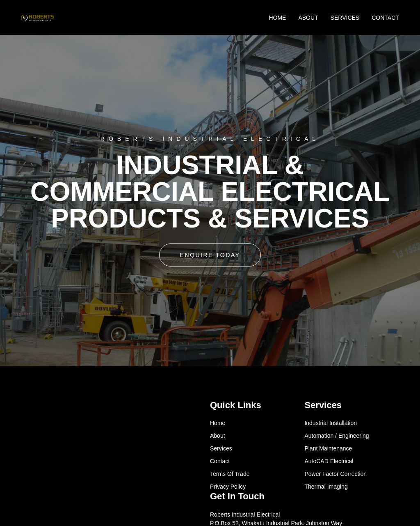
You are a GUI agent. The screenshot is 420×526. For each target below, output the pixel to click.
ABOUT (308, 18)
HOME (277, 18)
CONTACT (385, 18)
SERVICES (345, 18)
